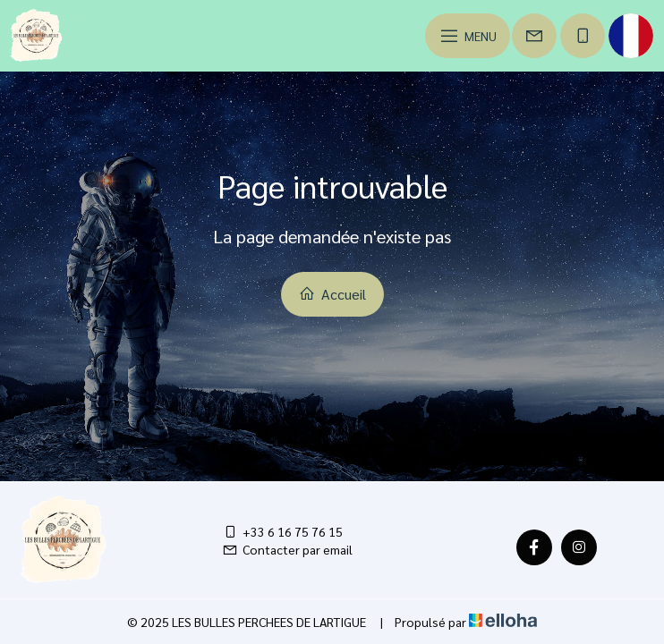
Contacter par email (287, 549)
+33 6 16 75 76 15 (282, 531)
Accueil (332, 294)
